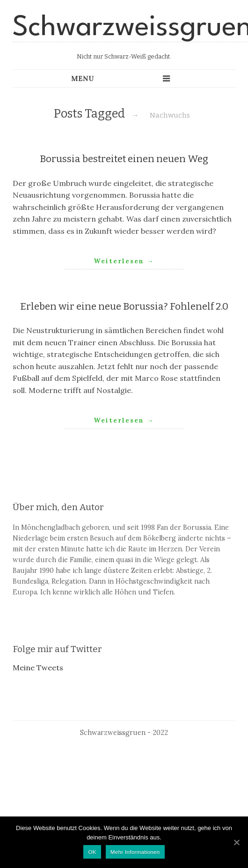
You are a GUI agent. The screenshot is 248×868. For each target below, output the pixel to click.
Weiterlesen (124, 261)
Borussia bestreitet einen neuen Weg (124, 159)
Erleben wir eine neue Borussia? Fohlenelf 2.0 (124, 307)
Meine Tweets (38, 668)
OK (92, 852)
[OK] (236, 842)
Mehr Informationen (135, 852)
